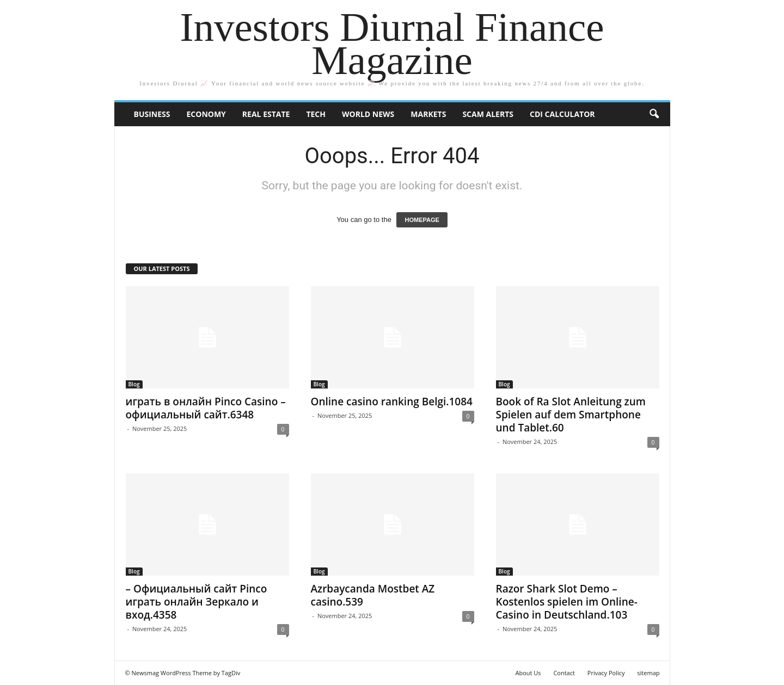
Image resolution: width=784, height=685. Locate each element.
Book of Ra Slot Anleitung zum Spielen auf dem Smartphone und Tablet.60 (571, 415)
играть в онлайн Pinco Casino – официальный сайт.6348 (206, 408)
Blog (134, 384)
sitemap (648, 673)
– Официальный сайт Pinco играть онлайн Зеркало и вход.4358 (197, 602)
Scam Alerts (488, 114)
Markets (428, 114)
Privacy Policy (606, 673)
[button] (654, 114)
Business (152, 114)
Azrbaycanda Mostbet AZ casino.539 (373, 595)
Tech (316, 114)
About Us (528, 673)
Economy (206, 114)
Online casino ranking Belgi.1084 (392, 402)
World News (368, 114)
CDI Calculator (562, 114)
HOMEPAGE (422, 220)
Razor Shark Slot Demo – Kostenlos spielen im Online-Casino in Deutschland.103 (567, 602)
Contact (564, 673)
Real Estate (266, 114)
